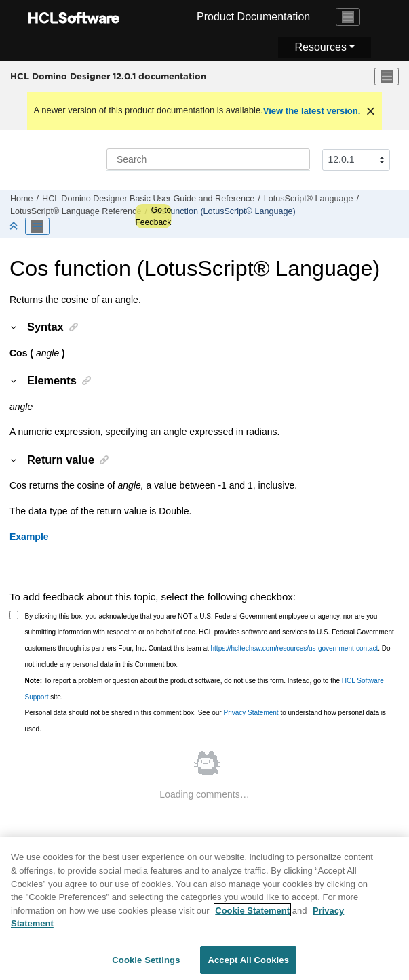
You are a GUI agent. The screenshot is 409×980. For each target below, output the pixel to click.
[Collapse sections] (15, 227)
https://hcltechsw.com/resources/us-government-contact (295, 648)
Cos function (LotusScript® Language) (223, 211)
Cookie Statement (252, 915)
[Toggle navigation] (348, 17)
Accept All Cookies (248, 965)
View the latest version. (312, 111)
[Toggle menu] (387, 77)
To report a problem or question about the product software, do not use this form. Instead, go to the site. (204, 689)
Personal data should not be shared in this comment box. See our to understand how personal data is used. (206, 721)
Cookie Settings (146, 965)
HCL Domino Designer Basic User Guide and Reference (148, 199)
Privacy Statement (251, 713)
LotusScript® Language (309, 199)
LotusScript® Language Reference (76, 211)
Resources (320, 47)
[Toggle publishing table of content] (37, 226)
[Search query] (208, 159)
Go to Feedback (153, 216)
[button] (14, 327)
